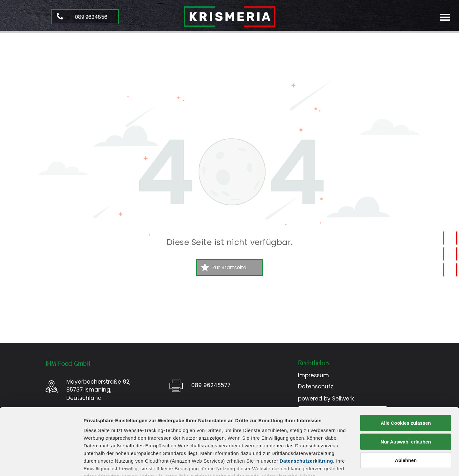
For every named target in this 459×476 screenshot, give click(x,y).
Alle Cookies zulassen (406, 378)
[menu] (445, 17)
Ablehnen (406, 415)
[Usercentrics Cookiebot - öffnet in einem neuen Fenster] (41, 464)
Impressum (97, 442)
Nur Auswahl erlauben (406, 396)
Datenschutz (130, 442)
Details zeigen (339, 463)
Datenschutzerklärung (306, 416)
